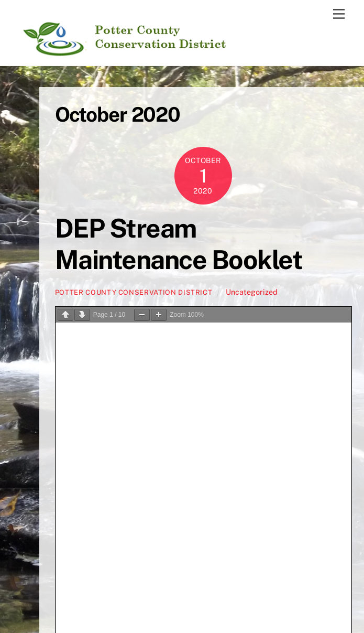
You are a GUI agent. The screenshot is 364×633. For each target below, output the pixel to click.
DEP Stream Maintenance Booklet (179, 244)
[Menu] (339, 14)
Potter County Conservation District (134, 292)
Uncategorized (252, 292)
